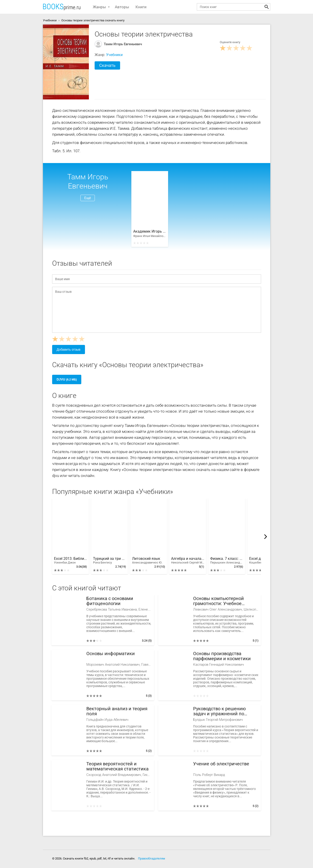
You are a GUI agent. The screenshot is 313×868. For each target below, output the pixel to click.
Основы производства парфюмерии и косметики (222, 656)
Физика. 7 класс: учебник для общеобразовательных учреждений (227, 561)
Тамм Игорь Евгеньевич (123, 44)
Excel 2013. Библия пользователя (70, 561)
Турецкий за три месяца (110, 561)
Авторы (122, 7)
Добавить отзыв (69, 349)
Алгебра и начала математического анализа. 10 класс (188, 561)
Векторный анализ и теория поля (117, 711)
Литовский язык (147, 561)
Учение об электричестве (221, 764)
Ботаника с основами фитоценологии (110, 601)
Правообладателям (152, 858)
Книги (141, 7)
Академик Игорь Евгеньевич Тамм (150, 231)
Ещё (88, 198)
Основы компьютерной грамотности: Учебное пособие (219, 601)
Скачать (107, 65)
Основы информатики (111, 654)
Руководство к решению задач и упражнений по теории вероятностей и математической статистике (224, 711)
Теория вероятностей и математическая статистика (117, 766)
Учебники (114, 55)
